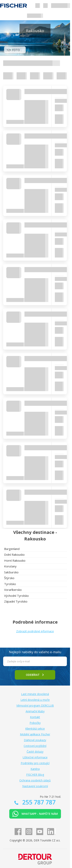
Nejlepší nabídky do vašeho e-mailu (35, 652)
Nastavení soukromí (35, 786)
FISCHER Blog (35, 775)
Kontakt (35, 717)
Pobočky (35, 723)
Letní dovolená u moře (35, 700)
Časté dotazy (35, 752)
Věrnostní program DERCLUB (35, 705)
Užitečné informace (35, 757)
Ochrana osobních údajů (35, 780)
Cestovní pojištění (35, 746)
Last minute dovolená (35, 694)
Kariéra (35, 769)
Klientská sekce (35, 729)
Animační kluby (35, 711)
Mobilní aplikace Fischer (35, 734)
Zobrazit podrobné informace (35, 631)
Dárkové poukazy (35, 740)
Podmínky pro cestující (35, 763)
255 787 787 (38, 802)
